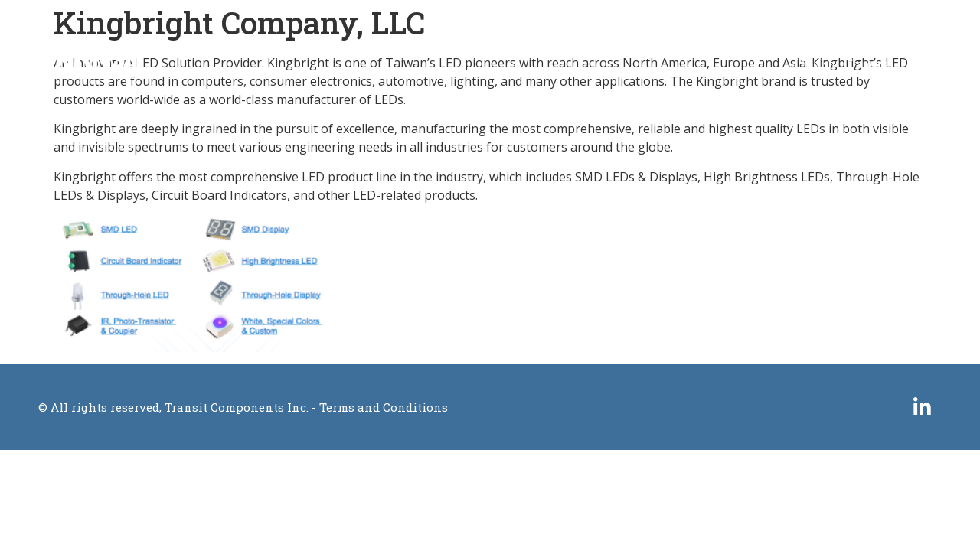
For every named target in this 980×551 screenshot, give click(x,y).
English (817, 64)
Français (867, 64)
